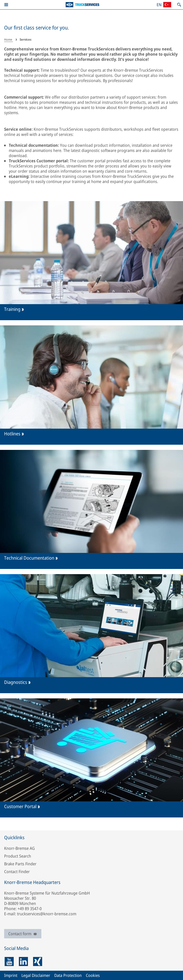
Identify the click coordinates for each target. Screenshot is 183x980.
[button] (6, 5)
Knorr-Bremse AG (20, 848)
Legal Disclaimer (36, 975)
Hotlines (12, 434)
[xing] (38, 961)
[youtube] (9, 961)
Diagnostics (16, 682)
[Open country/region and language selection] (164, 5)
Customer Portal (20, 806)
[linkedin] (23, 961)
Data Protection (68, 975)
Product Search (18, 856)
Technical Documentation (29, 558)
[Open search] (179, 5)
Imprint (11, 975)
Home (9, 39)
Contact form (23, 934)
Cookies (93, 975)
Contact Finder (17, 872)
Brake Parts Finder (20, 864)
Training (12, 309)
